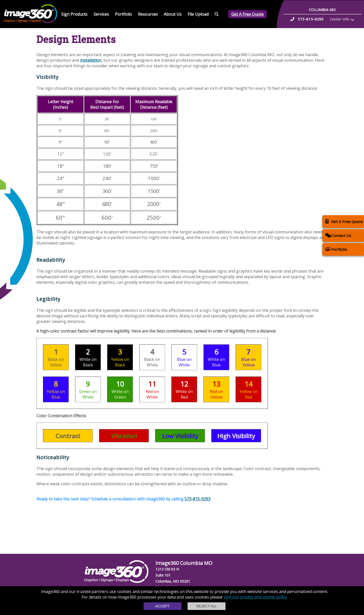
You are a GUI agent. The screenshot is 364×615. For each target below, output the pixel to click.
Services (101, 14)
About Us (173, 14)
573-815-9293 (197, 499)
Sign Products (74, 14)
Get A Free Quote (247, 14)
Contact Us (338, 235)
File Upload (198, 14)
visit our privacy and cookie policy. (255, 597)
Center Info (339, 19)
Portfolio (123, 14)
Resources (148, 14)
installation (91, 60)
